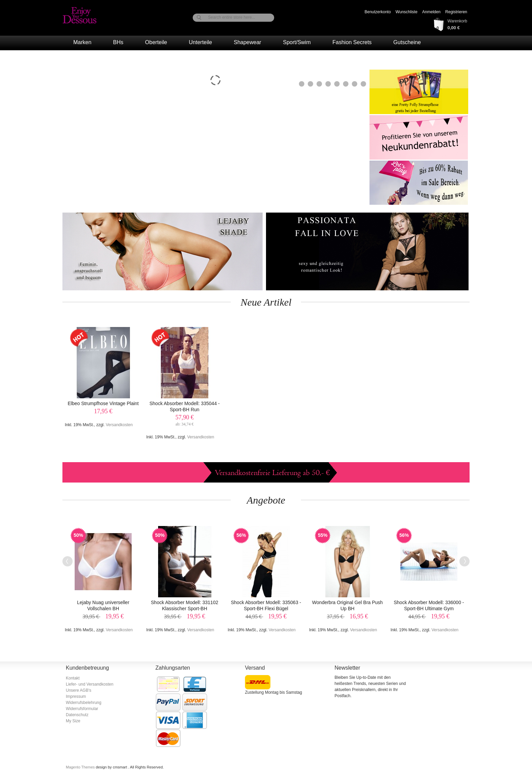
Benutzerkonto (377, 12)
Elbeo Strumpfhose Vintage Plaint (103, 403)
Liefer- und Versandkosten (90, 684)
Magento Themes (81, 767)
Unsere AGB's (79, 690)
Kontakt (73, 678)
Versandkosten (119, 425)
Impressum (76, 696)
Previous (68, 561)
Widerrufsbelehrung (84, 703)
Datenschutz (77, 715)
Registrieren (456, 12)
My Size (73, 721)
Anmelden (431, 12)
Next (464, 561)
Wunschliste (406, 12)
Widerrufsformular (82, 709)
